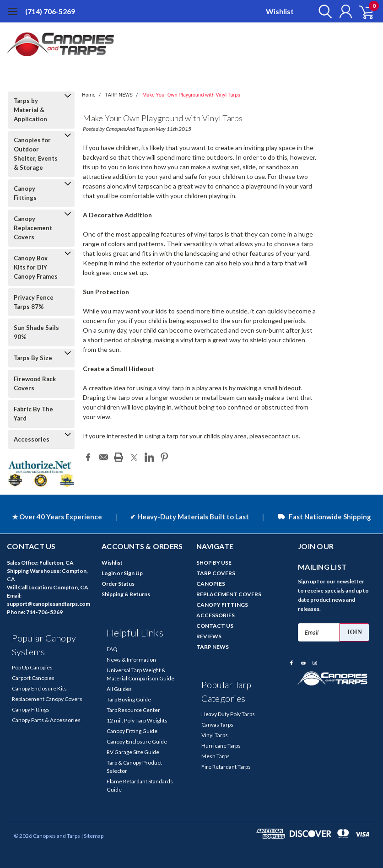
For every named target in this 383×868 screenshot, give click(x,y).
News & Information (131, 660)
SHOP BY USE (214, 563)
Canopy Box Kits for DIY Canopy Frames (36, 267)
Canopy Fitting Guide (132, 731)
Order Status (118, 584)
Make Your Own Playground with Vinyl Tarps (191, 95)
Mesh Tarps (216, 756)
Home (89, 95)
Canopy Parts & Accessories (46, 720)
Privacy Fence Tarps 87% (34, 302)
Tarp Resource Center (133, 710)
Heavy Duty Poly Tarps (228, 714)
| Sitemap (92, 836)
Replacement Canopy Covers (47, 699)
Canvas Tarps (217, 725)
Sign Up (133, 573)
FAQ (112, 649)
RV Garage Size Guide (133, 752)
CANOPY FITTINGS (222, 605)
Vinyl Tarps (215, 735)
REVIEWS (209, 636)
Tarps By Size (33, 358)
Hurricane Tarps (221, 746)
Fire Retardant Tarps (226, 767)
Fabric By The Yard (33, 414)
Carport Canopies (33, 678)
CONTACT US (215, 626)
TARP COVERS (216, 573)
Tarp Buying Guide (129, 699)
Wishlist (280, 11)
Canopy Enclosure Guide (137, 741)
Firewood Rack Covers (35, 383)
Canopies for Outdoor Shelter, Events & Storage (36, 154)
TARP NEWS (119, 95)
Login (109, 573)
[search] (322, 11)
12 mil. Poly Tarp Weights (137, 720)
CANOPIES (211, 584)
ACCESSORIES (216, 615)
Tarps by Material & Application (30, 110)
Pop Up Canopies (32, 667)
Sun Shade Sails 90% (36, 332)
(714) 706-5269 (50, 11)
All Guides (119, 689)
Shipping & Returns (126, 594)
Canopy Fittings (25, 193)
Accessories (32, 439)
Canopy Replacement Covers (33, 228)
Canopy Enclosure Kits (39, 688)
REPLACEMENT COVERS (229, 594)
